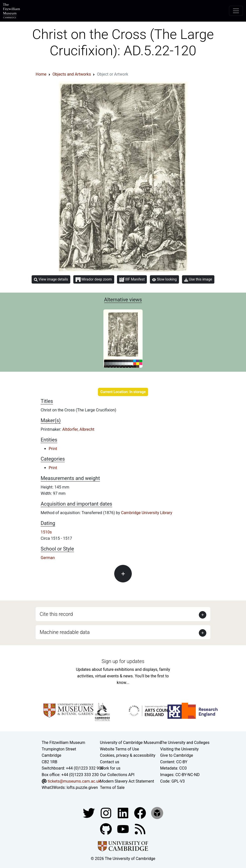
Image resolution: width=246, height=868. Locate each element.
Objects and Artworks (72, 74)
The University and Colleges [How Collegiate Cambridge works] (185, 743)
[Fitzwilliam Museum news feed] (140, 829)
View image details (51, 279)
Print (53, 449)
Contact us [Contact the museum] (110, 762)
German (48, 558)
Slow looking (164, 279)
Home (41, 74)
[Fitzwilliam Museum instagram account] (106, 813)
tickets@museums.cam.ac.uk (74, 781)
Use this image (198, 279)
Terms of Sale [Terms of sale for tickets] (112, 788)
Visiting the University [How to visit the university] (179, 749)
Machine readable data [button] (65, 632)
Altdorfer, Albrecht (78, 429)
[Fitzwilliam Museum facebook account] (124, 813)
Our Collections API (117, 775)
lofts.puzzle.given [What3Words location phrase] (82, 788)
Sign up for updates (123, 661)
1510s (46, 532)
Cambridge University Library (147, 513)
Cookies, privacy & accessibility (128, 755)
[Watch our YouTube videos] (124, 829)
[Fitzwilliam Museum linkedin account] (141, 813)
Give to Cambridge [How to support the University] (177, 755)
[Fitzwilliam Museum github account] (106, 829)
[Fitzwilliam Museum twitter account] (89, 813)
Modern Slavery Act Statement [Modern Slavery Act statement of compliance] (127, 781)
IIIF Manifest (132, 280)
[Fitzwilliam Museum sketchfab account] (157, 813)
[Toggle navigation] (236, 11)
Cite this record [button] (56, 614)
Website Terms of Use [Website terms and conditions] (119, 749)
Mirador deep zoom (94, 280)
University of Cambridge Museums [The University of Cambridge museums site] (131, 743)
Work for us (110, 768)
